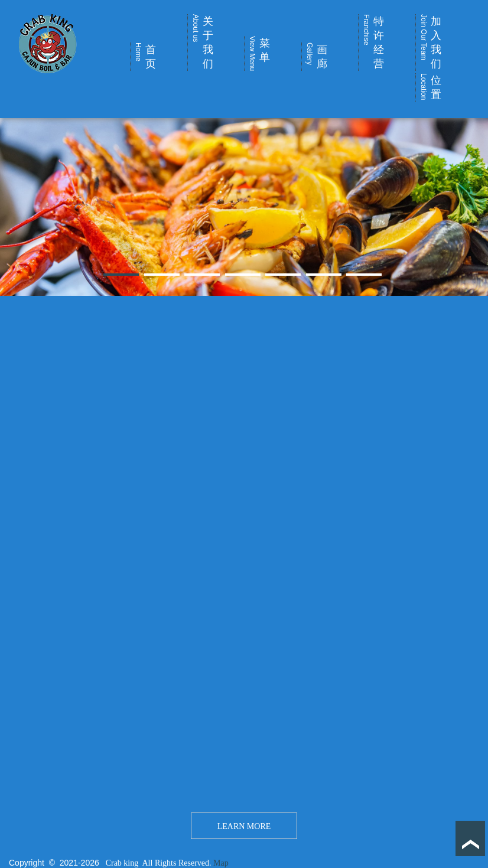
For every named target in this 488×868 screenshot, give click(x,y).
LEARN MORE (244, 826)
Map (221, 863)
